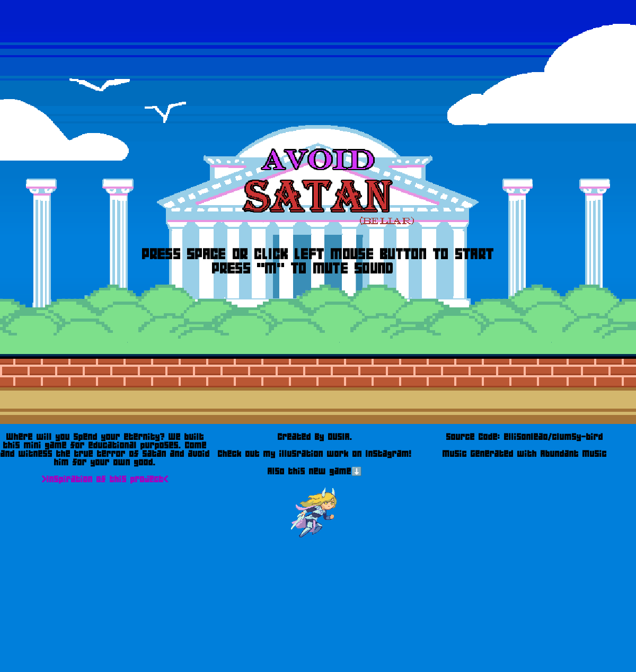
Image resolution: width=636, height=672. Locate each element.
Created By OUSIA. (315, 437)
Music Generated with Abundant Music (525, 454)
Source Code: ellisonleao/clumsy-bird (525, 437)
